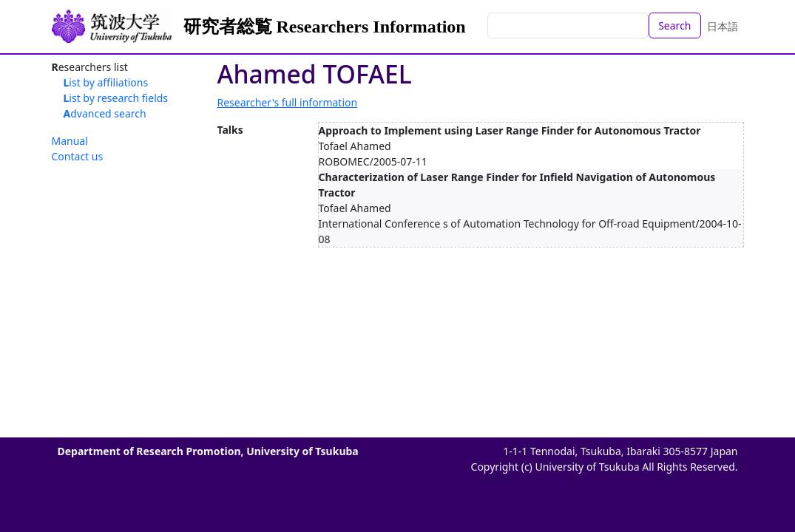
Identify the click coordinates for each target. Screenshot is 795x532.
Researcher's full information (288, 102)
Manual (70, 141)
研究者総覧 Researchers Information (325, 27)
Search (674, 25)
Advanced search (105, 113)
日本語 (723, 26)
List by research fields (116, 98)
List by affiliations (106, 82)
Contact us (78, 156)
